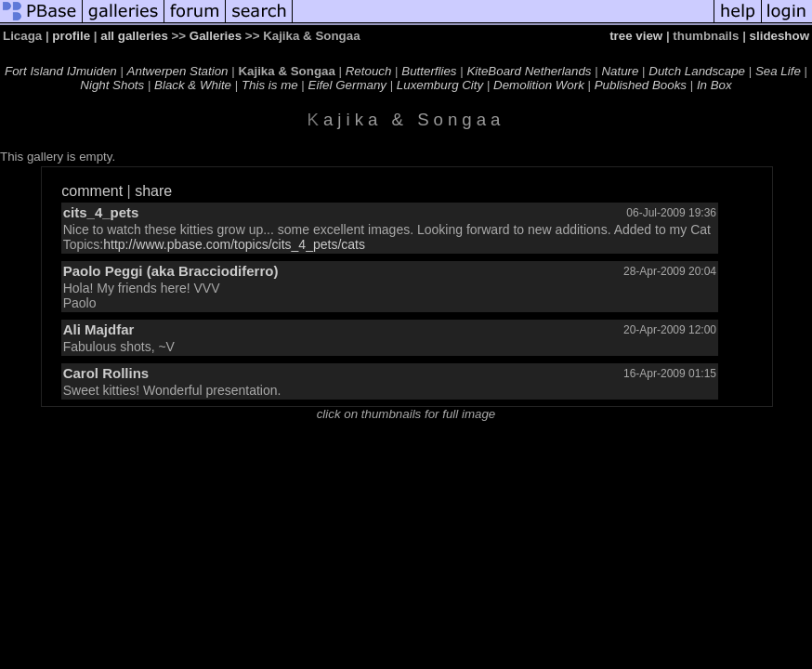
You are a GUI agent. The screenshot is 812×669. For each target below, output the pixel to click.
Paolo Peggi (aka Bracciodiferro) (171, 271)
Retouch (369, 71)
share (153, 191)
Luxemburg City (440, 85)
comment (92, 191)
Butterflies (429, 71)
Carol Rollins (106, 373)
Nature (620, 71)
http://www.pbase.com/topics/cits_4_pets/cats (234, 244)
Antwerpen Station (178, 71)
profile (71, 36)
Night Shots (112, 85)
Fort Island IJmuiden (61, 71)
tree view (636, 36)
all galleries (134, 36)
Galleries (216, 36)
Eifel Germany (347, 85)
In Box (714, 85)
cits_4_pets (101, 212)
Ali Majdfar (99, 329)
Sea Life (778, 71)
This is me (270, 85)
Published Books (641, 85)
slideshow (779, 36)
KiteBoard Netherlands (529, 71)
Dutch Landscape (697, 71)
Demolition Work (539, 85)
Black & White (193, 85)
